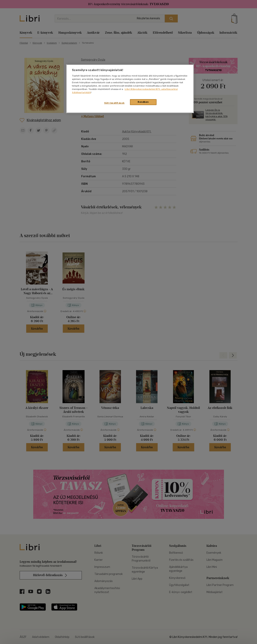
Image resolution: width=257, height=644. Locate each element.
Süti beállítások (114, 103)
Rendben (143, 102)
